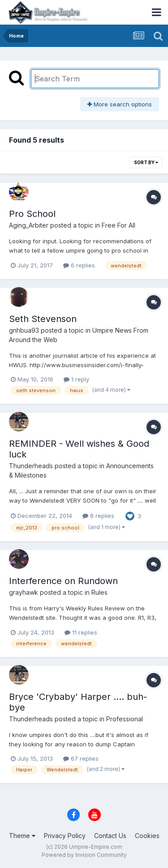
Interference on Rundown (63, 581)
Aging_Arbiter (29, 225)
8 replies (98, 516)
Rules (99, 592)
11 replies (81, 632)
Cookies (147, 836)
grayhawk (24, 592)
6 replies (79, 265)
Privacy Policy (65, 836)
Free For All (118, 225)
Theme (22, 836)
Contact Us (110, 836)
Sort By (146, 162)
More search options (120, 104)
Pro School (32, 214)
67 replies (81, 758)
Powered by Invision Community (84, 855)
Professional (125, 719)
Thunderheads (31, 466)
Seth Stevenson (43, 319)
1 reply (76, 379)
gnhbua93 (24, 330)
